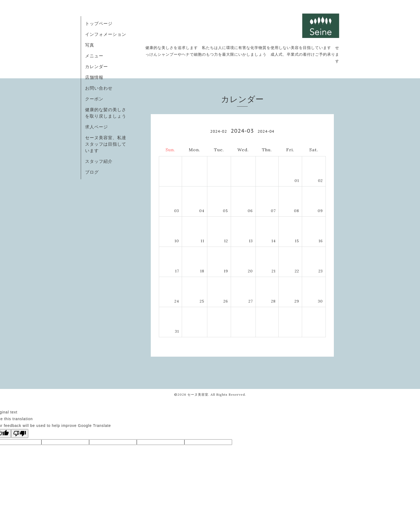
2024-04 (266, 131)
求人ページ (97, 127)
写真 (90, 45)
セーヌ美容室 (198, 394)
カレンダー (97, 66)
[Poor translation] (20, 433)
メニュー (94, 56)
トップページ (99, 23)
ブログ (92, 172)
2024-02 (219, 131)
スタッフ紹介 (99, 161)
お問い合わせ (99, 88)
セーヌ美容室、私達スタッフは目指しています (106, 144)
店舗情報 (94, 77)
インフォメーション (106, 34)
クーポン (94, 99)
